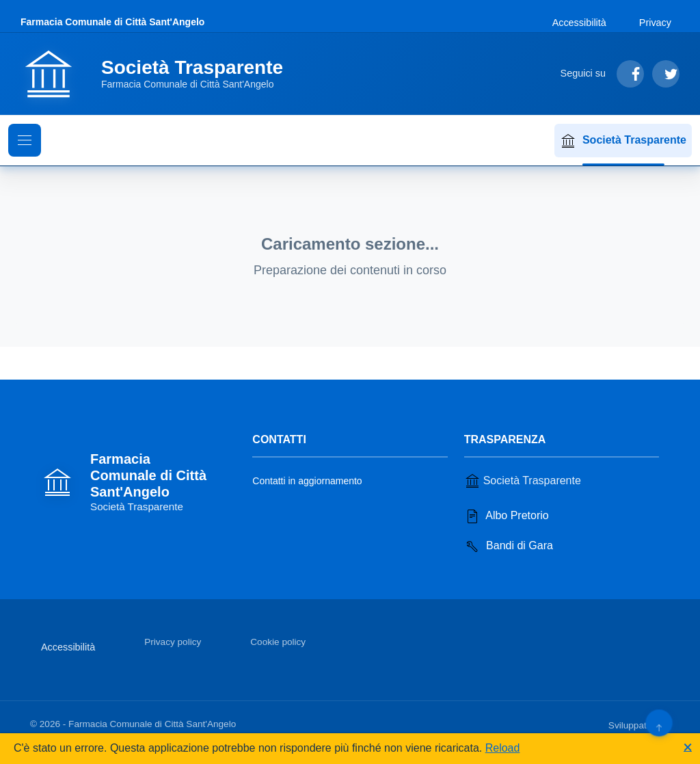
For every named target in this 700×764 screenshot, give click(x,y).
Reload (503, 748)
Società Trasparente (623, 141)
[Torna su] (659, 723)
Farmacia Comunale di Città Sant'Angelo (112, 22)
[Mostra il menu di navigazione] (25, 140)
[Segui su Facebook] (630, 74)
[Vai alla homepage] (160, 74)
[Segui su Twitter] (666, 74)
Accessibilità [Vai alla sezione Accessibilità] (579, 23)
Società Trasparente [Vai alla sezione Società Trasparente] (523, 481)
